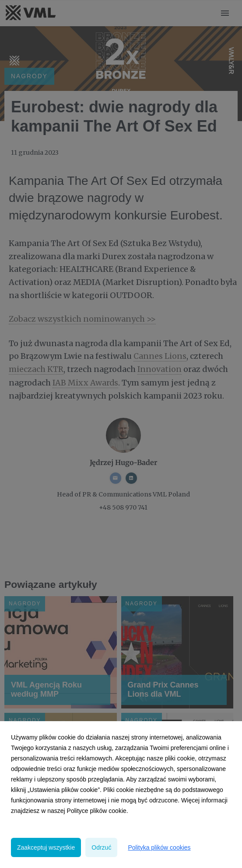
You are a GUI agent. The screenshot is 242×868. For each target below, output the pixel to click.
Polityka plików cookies (159, 847)
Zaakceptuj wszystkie (46, 847)
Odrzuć (101, 847)
